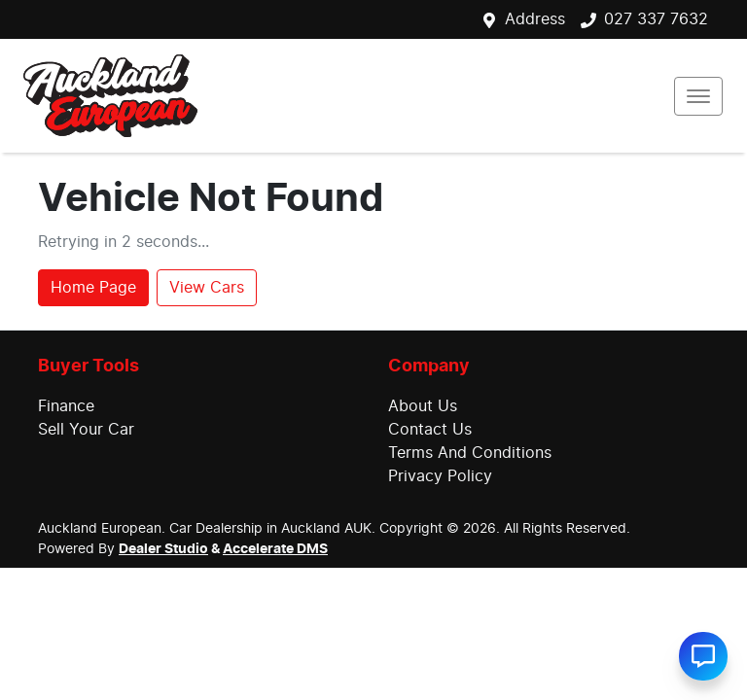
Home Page (93, 288)
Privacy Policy (440, 476)
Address (535, 19)
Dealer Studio (163, 549)
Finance (66, 406)
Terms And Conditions (470, 453)
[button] (698, 96)
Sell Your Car (86, 430)
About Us (423, 406)
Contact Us (430, 430)
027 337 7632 (656, 19)
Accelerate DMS (275, 549)
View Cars (207, 288)
